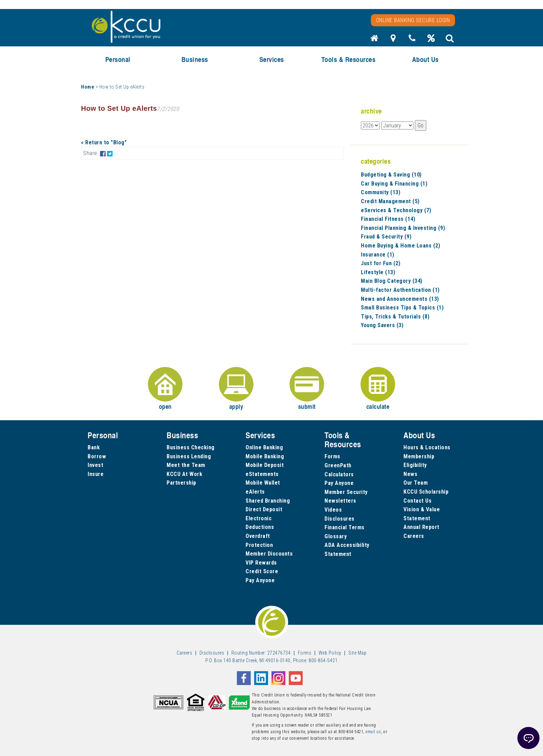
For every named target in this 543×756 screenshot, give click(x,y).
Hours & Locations (427, 447)
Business (195, 59)
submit (307, 389)
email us (373, 732)
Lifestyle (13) (378, 272)
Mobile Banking (265, 456)
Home (88, 87)
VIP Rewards (261, 563)
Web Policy (330, 653)
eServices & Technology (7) (396, 210)
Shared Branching (268, 501)
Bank (94, 447)
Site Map (357, 653)
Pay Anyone (260, 580)
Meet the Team (186, 465)
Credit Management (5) (390, 201)
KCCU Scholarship (426, 492)
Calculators (339, 474)
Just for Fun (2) (381, 263)
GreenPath (338, 465)
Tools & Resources (349, 59)
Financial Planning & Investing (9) (403, 228)
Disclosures (340, 519)
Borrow (97, 456)
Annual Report (421, 527)
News (410, 474)
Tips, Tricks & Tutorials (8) (395, 317)
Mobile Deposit (265, 465)
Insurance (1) (378, 255)
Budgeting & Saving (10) (391, 175)
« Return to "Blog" (104, 142)
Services (272, 59)
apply (236, 389)
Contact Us (417, 501)
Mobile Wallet (263, 483)
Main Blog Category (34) (392, 281)
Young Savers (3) (382, 325)
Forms (332, 456)
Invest (95, 465)
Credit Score (262, 571)
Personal (118, 59)
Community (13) (381, 192)
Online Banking (264, 447)
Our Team (416, 483)
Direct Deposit (264, 509)
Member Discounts (269, 554)
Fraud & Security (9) (386, 237)
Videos (333, 510)
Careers (414, 536)
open (165, 389)
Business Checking (191, 447)
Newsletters (340, 501)
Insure (96, 474)
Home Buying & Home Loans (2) (400, 246)
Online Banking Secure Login (413, 20)
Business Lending (189, 456)
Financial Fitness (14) (388, 219)
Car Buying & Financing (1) (394, 184)
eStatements (262, 474)
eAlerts (255, 492)
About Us (425, 59)
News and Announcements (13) (400, 299)
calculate (378, 389)
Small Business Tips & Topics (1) (402, 308)
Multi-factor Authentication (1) (400, 290)
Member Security (346, 492)
